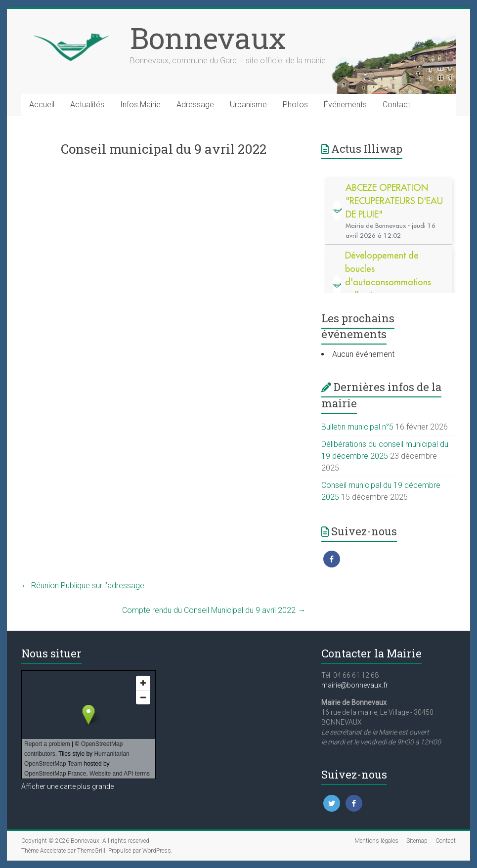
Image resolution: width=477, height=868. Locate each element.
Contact (396, 105)
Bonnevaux (208, 38)
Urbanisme (248, 105)
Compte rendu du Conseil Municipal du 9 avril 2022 (214, 610)
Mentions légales (376, 841)
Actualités (87, 105)
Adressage (195, 105)
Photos (295, 105)
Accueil (42, 105)
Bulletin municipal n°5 (357, 427)
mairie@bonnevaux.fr (355, 685)
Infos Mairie (140, 105)
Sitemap (417, 841)
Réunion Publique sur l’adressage (83, 586)
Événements (345, 105)
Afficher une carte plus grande (67, 786)
